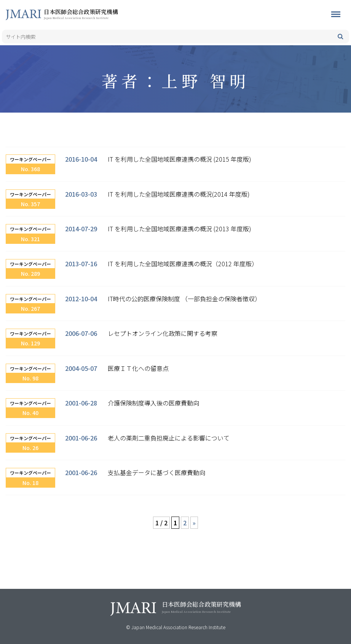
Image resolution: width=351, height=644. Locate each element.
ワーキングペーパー (30, 159)
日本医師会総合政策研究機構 (93, 14)
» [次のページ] (194, 523)
